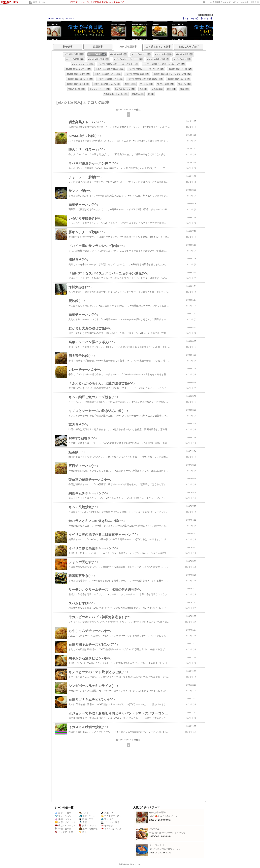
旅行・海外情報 (88, 829)
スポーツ (107, 813)
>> (220, 2)
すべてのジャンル (111, 829)
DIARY (60, 19)
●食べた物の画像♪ (157, 812)
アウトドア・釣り (111, 816)
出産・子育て (63, 813)
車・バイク (108, 819)
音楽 (83, 822)
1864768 (204, 15)
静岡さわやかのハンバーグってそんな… (168, 833)
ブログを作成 (242, 2)
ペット (84, 813)
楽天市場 (255, 2)
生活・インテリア (65, 826)
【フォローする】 (191, 18)
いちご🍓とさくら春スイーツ (163, 816)
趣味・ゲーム (87, 816)
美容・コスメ (63, 819)
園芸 (83, 832)
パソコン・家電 (110, 822)
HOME (51, 19)
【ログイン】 (206, 18)
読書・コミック (88, 826)
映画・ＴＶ (86, 819)
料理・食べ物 (39, 2)
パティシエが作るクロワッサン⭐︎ (164, 849)
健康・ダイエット (65, 822)
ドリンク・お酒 (64, 832)
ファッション (63, 816)
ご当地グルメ (155, 829)
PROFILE (69, 19)
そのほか (107, 826)
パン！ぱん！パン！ (158, 845)
